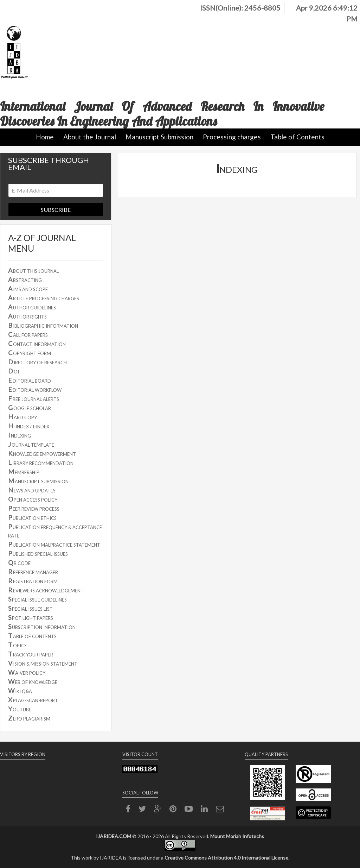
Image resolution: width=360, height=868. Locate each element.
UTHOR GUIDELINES (32, 307)
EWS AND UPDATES (32, 490)
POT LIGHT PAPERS (31, 617)
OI (14, 371)
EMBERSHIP (24, 472)
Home (45, 137)
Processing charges (232, 137)
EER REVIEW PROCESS (34, 508)
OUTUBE (20, 709)
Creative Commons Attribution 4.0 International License (226, 858)
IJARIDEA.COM (114, 836)
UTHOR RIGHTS (27, 316)
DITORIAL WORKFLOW (35, 389)
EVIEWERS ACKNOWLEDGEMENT (46, 590)
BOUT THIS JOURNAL (33, 270)
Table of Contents (297, 137)
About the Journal (90, 137)
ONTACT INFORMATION (37, 344)
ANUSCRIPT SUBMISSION (38, 481)
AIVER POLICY (27, 672)
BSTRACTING (25, 279)
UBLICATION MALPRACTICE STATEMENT (54, 544)
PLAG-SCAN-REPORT (33, 700)
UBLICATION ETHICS (32, 517)
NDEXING (20, 435)
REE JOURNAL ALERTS (34, 398)
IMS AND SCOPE (28, 289)
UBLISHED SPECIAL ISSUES (38, 553)
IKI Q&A (20, 691)
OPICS (17, 645)
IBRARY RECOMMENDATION (41, 463)
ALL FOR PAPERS (28, 334)
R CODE (19, 562)
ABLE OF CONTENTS (32, 636)
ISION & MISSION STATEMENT (43, 663)
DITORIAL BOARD (30, 380)
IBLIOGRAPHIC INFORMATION (43, 325)
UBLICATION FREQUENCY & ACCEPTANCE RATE (55, 531)
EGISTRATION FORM (33, 581)
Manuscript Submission (159, 137)
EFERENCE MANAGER (33, 572)
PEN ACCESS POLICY (33, 499)
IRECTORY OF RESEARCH (37, 362)
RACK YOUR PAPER (31, 654)
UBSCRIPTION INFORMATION (42, 627)
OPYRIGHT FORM (30, 353)
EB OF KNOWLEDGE (33, 681)
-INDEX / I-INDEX (29, 426)
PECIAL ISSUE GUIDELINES (37, 599)
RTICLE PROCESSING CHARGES (44, 298)
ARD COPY (22, 417)
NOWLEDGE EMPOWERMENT (42, 453)
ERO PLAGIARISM (29, 718)
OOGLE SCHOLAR (30, 408)
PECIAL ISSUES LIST (30, 608)
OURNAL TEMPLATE (31, 444)
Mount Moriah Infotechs (237, 836)
